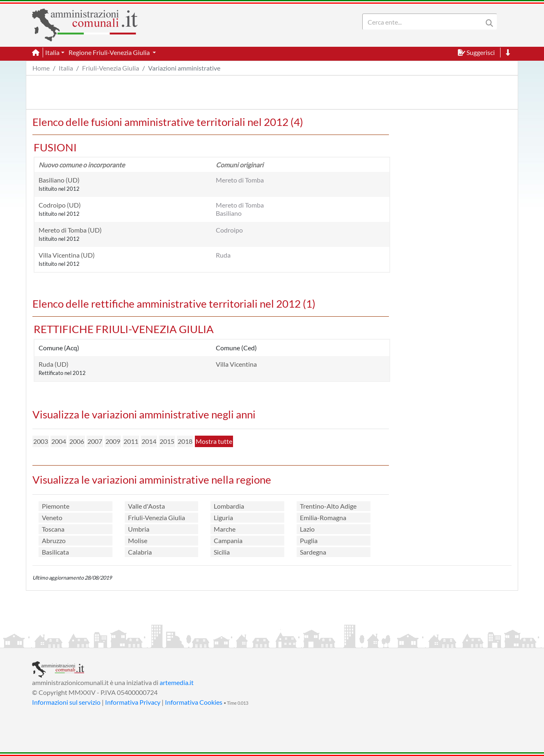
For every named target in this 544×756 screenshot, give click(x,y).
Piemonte (56, 506)
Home (41, 68)
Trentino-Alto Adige (328, 506)
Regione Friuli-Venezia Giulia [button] (110, 52)
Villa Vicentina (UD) (67, 255)
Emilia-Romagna (323, 517)
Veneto (52, 517)
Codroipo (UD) (60, 205)
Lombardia (229, 506)
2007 (95, 441)
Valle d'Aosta (146, 506)
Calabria (140, 552)
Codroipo (229, 230)
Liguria (223, 517)
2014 (149, 441)
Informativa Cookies (194, 702)
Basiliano (229, 213)
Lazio (307, 529)
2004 (59, 441)
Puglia (309, 540)
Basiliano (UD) (59, 180)
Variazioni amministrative (184, 68)
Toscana (53, 529)
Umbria (139, 529)
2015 (167, 441)
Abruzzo (54, 540)
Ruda (223, 255)
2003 (41, 441)
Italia (66, 68)
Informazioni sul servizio (66, 702)
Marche (225, 529)
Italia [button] (52, 52)
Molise (138, 540)
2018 (185, 441)
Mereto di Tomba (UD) (70, 230)
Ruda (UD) (54, 364)
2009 (113, 441)
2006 (77, 441)
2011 (131, 441)
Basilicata (55, 552)
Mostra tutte (214, 441)
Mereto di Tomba (240, 180)
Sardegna (313, 552)
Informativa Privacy (133, 702)
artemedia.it (177, 682)
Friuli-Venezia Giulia (111, 68)
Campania (228, 540)
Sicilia (222, 552)
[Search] (424, 22)
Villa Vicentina (236, 364)
